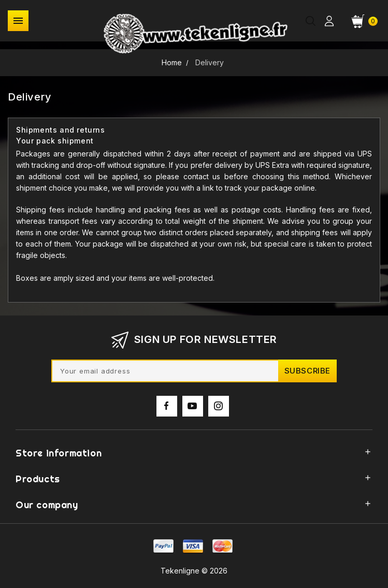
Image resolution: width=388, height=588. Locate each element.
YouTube (193, 411)
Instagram (219, 411)
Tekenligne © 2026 (194, 571)
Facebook (167, 411)
